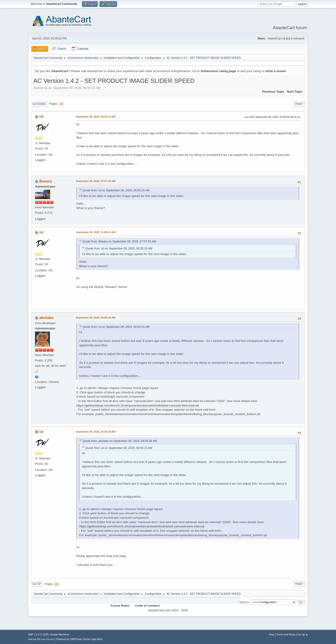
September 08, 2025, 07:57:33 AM (96, 181)
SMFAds (32, 639)
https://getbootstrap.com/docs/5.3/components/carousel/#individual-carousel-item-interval (138, 405)
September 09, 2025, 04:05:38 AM (96, 318)
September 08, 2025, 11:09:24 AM (96, 232)
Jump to (244, 602)
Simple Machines (59, 634)
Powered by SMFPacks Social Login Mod (79, 639)
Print (299, 104)
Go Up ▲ (303, 634)
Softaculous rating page (218, 71)
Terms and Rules (286, 634)
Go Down (39, 104)
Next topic (295, 92)
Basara (45, 181)
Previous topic (273, 92)
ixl (41, 117)
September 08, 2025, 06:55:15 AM (96, 117)
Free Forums (47, 639)
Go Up (37, 584)
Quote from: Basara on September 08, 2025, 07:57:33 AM (119, 241)
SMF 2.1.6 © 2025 (38, 634)
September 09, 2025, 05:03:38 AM (96, 432)
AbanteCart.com (159, 610)
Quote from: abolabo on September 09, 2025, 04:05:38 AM (120, 441)
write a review (276, 71)
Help (272, 634)
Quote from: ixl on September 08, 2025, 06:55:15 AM (116, 190)
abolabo (46, 318)
